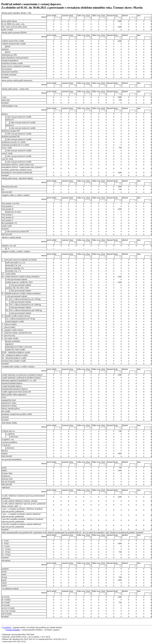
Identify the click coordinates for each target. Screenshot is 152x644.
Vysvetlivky (7, 627)
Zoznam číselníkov (13, 630)
